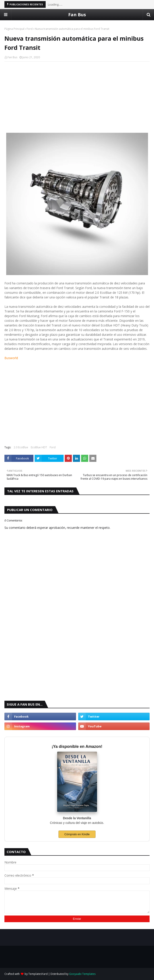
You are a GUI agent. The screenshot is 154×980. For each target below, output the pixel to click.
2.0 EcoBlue (21, 447)
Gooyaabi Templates (82, 974)
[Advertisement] (77, 97)
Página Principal (14, 29)
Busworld (11, 358)
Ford (30, 29)
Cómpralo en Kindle (77, 834)
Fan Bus (77, 15)
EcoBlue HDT (39, 447)
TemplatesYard (38, 974)
